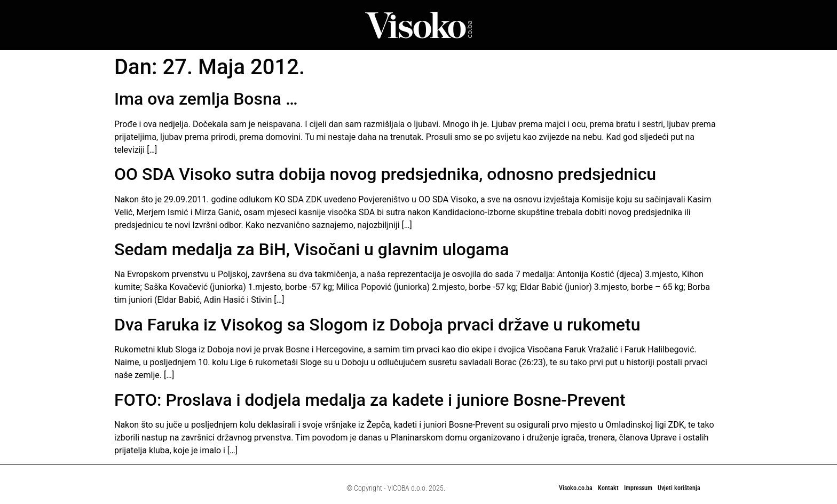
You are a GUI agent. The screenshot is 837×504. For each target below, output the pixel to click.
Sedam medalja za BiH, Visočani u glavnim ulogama (311, 249)
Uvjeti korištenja (679, 488)
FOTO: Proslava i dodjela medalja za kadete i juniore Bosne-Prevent (370, 400)
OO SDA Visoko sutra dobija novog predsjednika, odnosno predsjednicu (385, 174)
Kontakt (608, 488)
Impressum (638, 488)
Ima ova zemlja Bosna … (206, 99)
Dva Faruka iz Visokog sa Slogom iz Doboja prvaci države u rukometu (377, 325)
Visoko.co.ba (576, 488)
